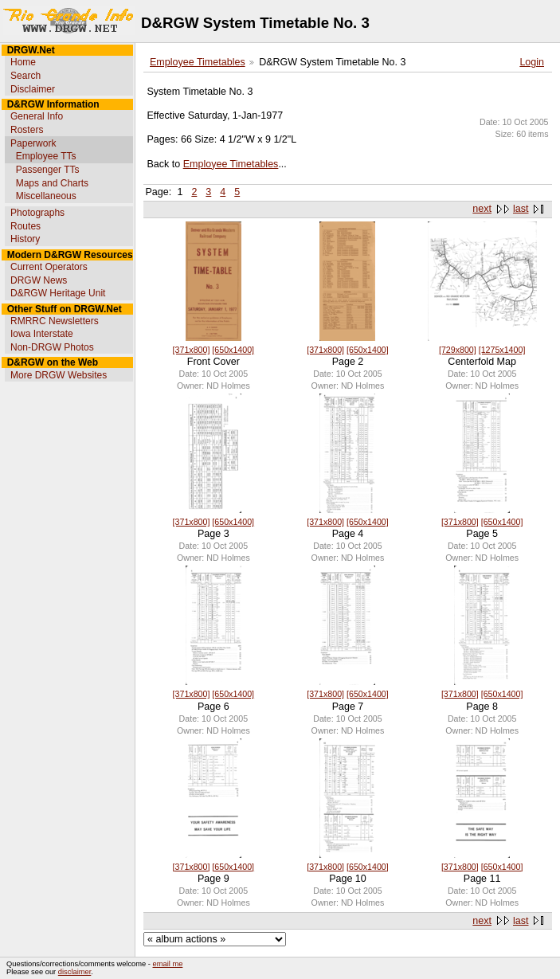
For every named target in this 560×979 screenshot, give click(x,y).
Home (23, 62)
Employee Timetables (198, 62)
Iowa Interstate (42, 334)
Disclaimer (33, 89)
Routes (25, 226)
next (482, 209)
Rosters (27, 130)
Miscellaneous (46, 196)
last (521, 209)
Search (25, 76)
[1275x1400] (502, 350)
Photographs (37, 213)
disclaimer (74, 972)
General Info (37, 116)
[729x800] (458, 350)
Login (532, 62)
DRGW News (39, 280)
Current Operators (49, 267)
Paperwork (33, 143)
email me (168, 964)
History (25, 239)
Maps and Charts (52, 183)
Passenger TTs (48, 170)
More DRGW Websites (59, 375)
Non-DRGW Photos (52, 347)
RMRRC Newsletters (55, 321)
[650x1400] (233, 350)
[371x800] (192, 350)
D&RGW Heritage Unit (58, 293)
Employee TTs (46, 156)
